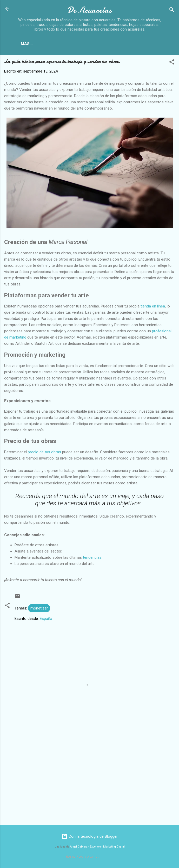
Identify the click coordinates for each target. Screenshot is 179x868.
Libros (59, 44)
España (46, 620)
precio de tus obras (44, 453)
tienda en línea (153, 307)
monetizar (39, 609)
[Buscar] (172, 10)
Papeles (84, 44)
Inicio (37, 44)
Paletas (139, 44)
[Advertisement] (89, 782)
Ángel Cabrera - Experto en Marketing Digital (97, 848)
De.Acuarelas (89, 10)
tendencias (92, 558)
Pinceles (112, 44)
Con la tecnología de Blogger (89, 837)
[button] (172, 64)
